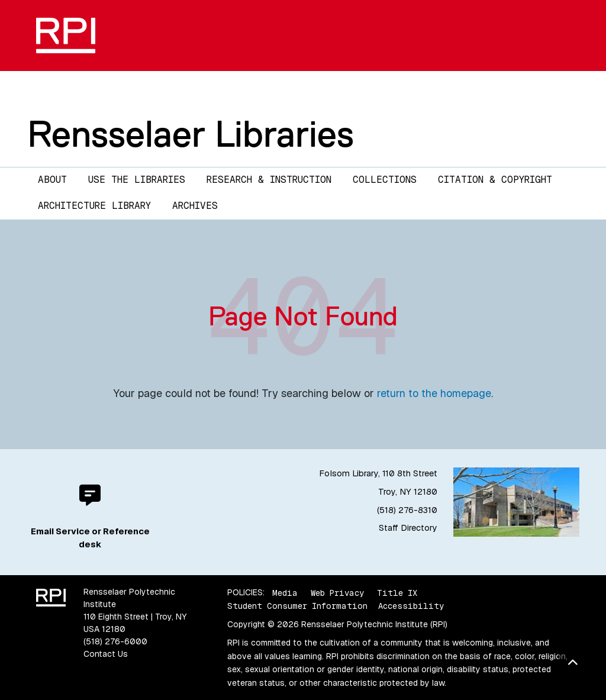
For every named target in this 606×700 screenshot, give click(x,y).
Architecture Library (94, 206)
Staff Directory (408, 528)
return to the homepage (434, 393)
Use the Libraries (137, 180)
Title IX (397, 592)
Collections (385, 180)
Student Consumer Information (297, 606)
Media (285, 592)
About (52, 180)
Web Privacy (337, 592)
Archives (195, 206)
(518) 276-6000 (115, 641)
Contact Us (106, 654)
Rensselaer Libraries (191, 134)
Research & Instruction (269, 180)
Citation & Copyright (495, 180)
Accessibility (411, 606)
